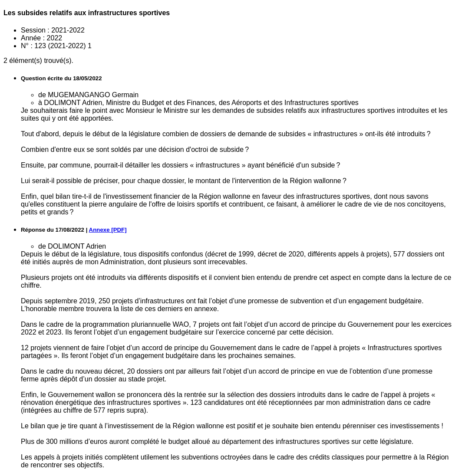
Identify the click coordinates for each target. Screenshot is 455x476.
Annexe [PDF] (108, 230)
